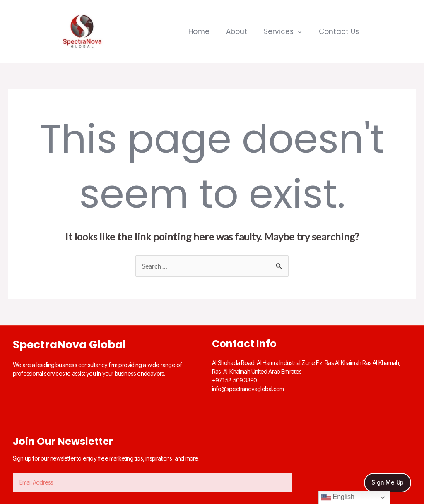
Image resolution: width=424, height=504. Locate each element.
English (338, 497)
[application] (298, 31)
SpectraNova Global (69, 345)
